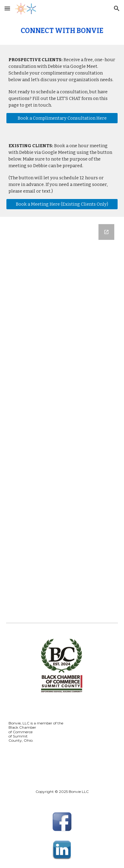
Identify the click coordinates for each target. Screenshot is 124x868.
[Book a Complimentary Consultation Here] (62, 118)
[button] (7, 8)
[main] (62, 31)
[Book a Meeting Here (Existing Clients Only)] (62, 204)
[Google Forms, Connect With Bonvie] (62, 415)
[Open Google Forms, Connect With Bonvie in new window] (106, 232)
